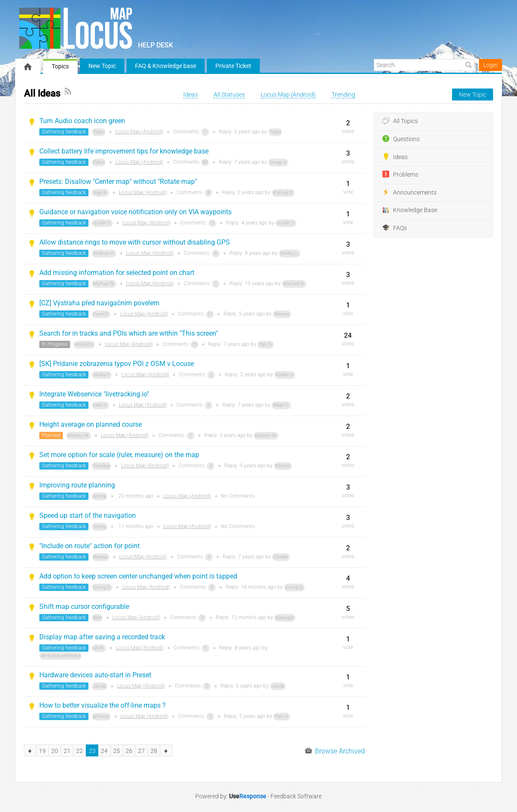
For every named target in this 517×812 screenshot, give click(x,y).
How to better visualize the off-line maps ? (103, 705)
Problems (400, 174)
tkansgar (285, 618)
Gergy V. (278, 162)
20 (55, 751)
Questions (401, 139)
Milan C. (281, 405)
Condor (281, 557)
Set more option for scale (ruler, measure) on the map (119, 455)
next (166, 750)
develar (101, 557)
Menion (282, 314)
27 (141, 751)
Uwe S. (100, 405)
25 (194, 344)
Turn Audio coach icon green (82, 121)
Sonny (100, 527)
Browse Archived (335, 751)
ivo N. (99, 648)
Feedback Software (296, 796)
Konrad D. (283, 193)
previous (30, 750)
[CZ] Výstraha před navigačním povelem (99, 303)
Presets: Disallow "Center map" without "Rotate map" (118, 182)
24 (104, 751)
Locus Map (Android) (139, 132)
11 (212, 223)
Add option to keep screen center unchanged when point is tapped (138, 576)
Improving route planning (77, 485)
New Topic (102, 66)
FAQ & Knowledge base (166, 66)
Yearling (101, 466)
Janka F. (102, 375)
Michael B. (104, 284)
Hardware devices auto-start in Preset (95, 675)
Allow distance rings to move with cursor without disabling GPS (135, 242)
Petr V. (282, 716)
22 (79, 751)
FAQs (395, 228)
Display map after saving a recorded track (102, 637)
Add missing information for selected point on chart (117, 273)
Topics (60, 66)
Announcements (410, 192)
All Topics (400, 121)
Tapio (99, 132)
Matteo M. (79, 436)
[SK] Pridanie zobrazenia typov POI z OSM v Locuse (117, 364)
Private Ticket (233, 66)
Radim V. (285, 375)
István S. (102, 223)
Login (491, 65)
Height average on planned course (91, 424)
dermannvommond (60, 656)
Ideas (395, 157)
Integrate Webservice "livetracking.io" (94, 394)
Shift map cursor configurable (84, 607)
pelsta (100, 496)
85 (205, 162)
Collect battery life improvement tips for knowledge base (124, 151)
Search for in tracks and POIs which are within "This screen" (129, 333)
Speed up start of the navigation (88, 515)
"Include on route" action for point (90, 546)
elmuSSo (84, 344)
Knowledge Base (410, 210)
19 (42, 751)
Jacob (100, 686)
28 (154, 751)
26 (129, 751)
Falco (99, 162)
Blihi (97, 618)
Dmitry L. (290, 253)
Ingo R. (100, 193)
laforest (101, 716)
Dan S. (266, 344)
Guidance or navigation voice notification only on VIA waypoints (135, 212)
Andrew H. (104, 253)
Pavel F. (101, 314)
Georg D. (102, 587)
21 (67, 751)
